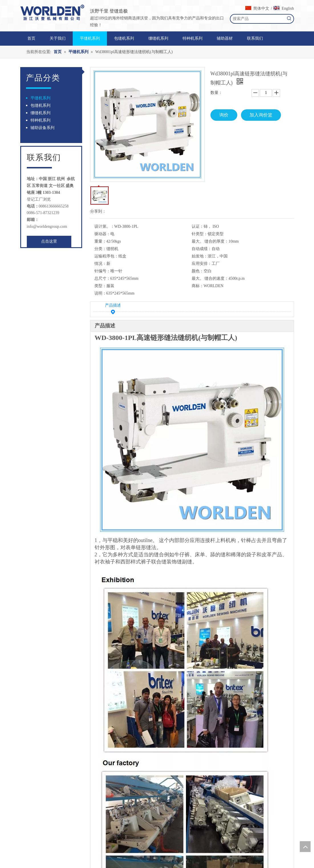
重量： (100, 241)
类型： (100, 286)
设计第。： (104, 226)
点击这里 (49, 241)
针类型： (200, 234)
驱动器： (102, 234)
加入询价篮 (261, 115)
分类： (100, 249)
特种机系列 (40, 120)
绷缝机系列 (40, 113)
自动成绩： (202, 249)
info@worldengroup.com (47, 226)
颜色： (198, 271)
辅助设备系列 (42, 128)
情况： (100, 264)
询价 (224, 115)
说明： (100, 293)
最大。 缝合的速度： (210, 278)
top (305, 847)
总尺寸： (102, 278)
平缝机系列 (40, 98)
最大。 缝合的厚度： (210, 241)
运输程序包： (106, 256)
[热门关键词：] (289, 19)
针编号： (102, 271)
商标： (198, 286)
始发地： (200, 256)
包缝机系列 (40, 105)
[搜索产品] (258, 19)
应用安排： (202, 264)
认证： (198, 226)
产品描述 (113, 306)
